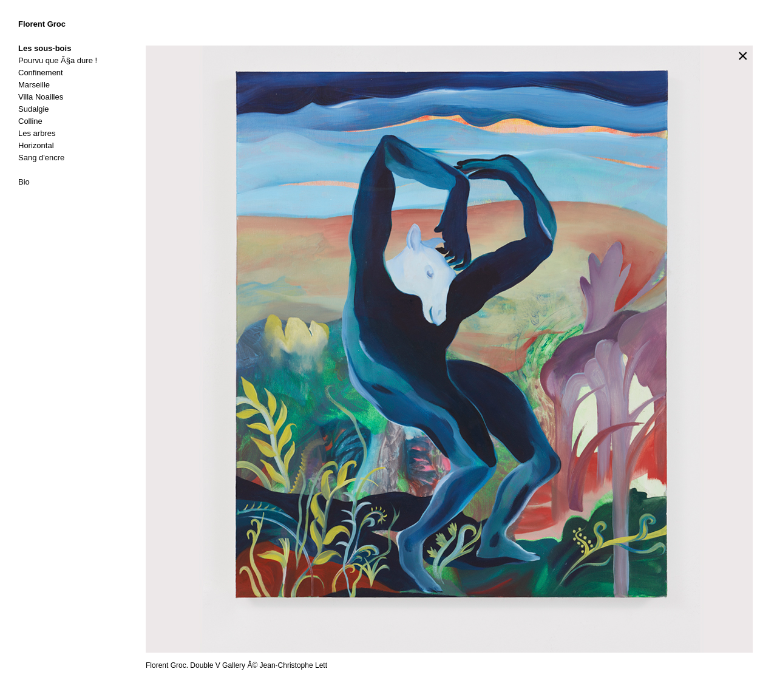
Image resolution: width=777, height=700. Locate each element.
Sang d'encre (41, 158)
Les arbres (37, 133)
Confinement (41, 73)
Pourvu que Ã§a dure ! (58, 60)
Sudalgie (34, 109)
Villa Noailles (41, 97)
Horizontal (36, 145)
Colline (30, 121)
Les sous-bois (45, 48)
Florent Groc (42, 24)
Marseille (34, 85)
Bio (24, 182)
